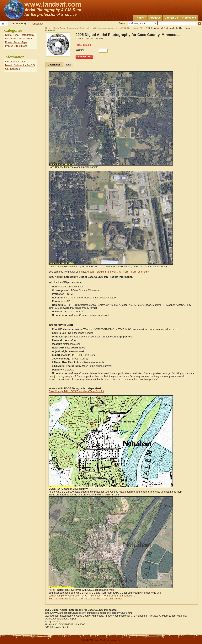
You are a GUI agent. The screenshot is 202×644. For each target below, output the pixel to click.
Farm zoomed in (140, 272)
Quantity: (80, 50)
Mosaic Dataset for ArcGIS (20, 65)
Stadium (101, 272)
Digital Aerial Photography (66, 28)
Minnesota (85, 28)
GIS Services (13, 69)
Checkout (38, 24)
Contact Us (171, 18)
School (112, 272)
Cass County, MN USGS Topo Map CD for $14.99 (76, 391)
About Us (155, 18)
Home (140, 18)
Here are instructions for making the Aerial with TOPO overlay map (85, 599)
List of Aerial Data (15, 62)
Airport (91, 272)
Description (54, 65)
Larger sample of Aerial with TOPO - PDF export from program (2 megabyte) (91, 596)
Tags (68, 65)
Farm (126, 272)
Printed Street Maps (16, 46)
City (119, 272)
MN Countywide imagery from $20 (109, 28)
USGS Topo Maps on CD (19, 39)
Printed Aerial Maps (16, 42)
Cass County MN (135, 28)
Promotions (189, 18)
